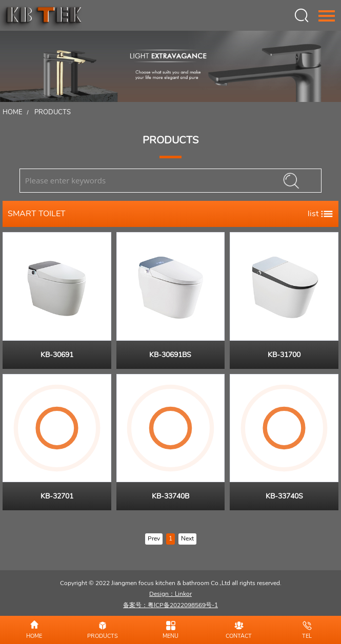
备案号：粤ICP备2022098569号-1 (170, 605)
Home (13, 112)
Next (187, 538)
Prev (154, 538)
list (320, 214)
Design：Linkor (170, 594)
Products (53, 112)
